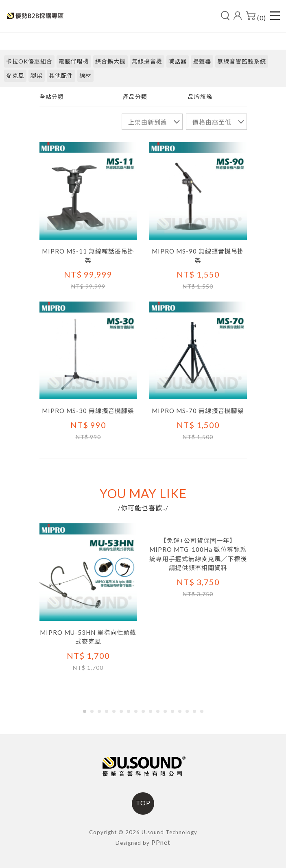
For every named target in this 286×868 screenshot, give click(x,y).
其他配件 (61, 75)
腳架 (37, 75)
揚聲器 (202, 61)
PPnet (161, 842)
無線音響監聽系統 (242, 61)
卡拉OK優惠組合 (29, 61)
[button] (85, 711)
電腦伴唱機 (74, 61)
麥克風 (15, 75)
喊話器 (178, 61)
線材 (85, 75)
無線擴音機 (147, 61)
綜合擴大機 (110, 61)
